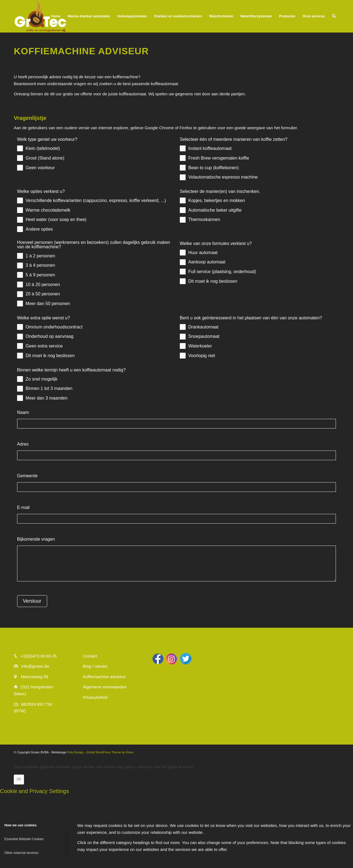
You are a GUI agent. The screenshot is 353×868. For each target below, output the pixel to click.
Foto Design (75, 752)
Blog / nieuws (95, 666)
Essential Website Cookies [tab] (24, 839)
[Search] (334, 16)
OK (19, 779)
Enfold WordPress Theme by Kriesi (110, 752)
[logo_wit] (40, 16)
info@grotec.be (35, 666)
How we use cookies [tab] (21, 825)
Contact (90, 656)
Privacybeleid (95, 697)
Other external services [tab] (21, 853)
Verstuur (32, 601)
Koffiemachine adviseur (104, 677)
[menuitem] (56, 16)
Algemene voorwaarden (105, 687)
